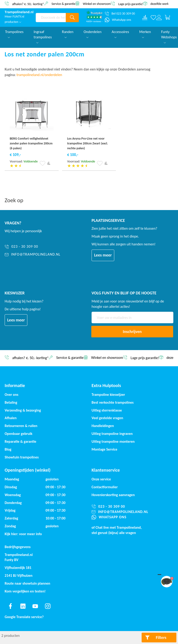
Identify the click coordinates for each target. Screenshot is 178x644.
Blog (8, 449)
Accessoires (120, 34)
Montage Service (104, 449)
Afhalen (11, 418)
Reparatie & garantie (21, 441)
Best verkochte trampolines (113, 402)
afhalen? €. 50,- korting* (28, 4)
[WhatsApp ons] (118, 20)
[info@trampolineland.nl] (33, 255)
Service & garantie (63, 4)
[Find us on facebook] (10, 606)
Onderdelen (93, 34)
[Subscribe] (132, 332)
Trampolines (14, 34)
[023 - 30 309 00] (33, 247)
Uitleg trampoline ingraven (112, 434)
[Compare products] (145, 18)
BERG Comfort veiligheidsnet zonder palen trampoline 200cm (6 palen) (31, 143)
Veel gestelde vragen (107, 418)
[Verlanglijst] (153, 18)
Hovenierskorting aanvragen (113, 495)
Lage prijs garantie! (131, 4)
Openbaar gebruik (19, 434)
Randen (68, 34)
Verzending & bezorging (23, 410)
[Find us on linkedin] (23, 606)
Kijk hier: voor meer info (23, 534)
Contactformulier (105, 487)
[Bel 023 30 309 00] (120, 14)
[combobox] (51, 18)
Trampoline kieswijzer (108, 395)
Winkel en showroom (97, 4)
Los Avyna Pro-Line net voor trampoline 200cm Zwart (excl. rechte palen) (88, 143)
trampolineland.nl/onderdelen (40, 75)
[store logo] (19, 12)
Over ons (11, 395)
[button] (43, 163)
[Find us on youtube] (35, 606)
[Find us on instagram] (48, 606)
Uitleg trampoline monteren (113, 441)
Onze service (101, 479)
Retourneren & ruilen (21, 426)
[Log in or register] (159, 18)
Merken (145, 34)
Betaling (11, 402)
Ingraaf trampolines (43, 37)
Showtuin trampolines (22, 457)
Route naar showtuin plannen (27, 583)
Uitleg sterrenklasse (107, 410)
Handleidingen (103, 426)
